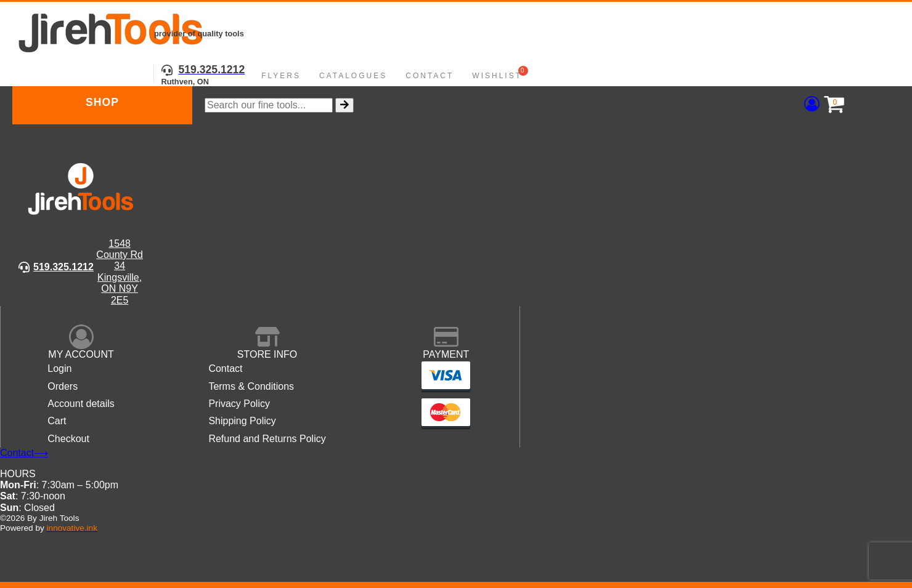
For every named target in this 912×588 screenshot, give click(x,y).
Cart (57, 421)
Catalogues (353, 76)
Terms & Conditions (251, 386)
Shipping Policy (242, 421)
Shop (102, 102)
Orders (63, 386)
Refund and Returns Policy (267, 439)
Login (59, 369)
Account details (81, 404)
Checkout (68, 439)
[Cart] (831, 105)
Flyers (281, 76)
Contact (430, 76)
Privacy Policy (239, 404)
